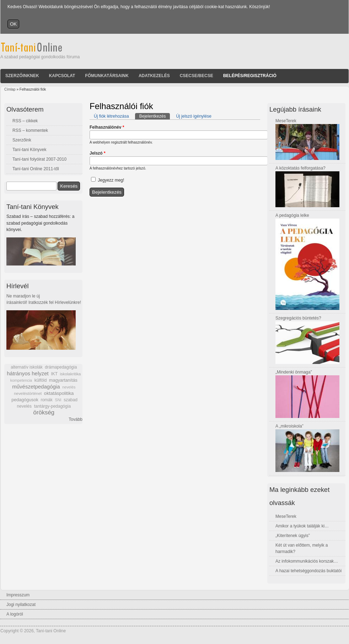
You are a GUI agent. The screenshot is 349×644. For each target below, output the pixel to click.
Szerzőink (22, 140)
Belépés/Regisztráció (250, 76)
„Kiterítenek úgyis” (293, 536)
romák (46, 400)
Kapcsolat (62, 76)
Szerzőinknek (22, 76)
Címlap (10, 89)
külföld (41, 380)
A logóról (15, 614)
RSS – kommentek (30, 130)
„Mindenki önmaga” (294, 372)
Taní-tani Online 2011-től (36, 169)
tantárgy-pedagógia (52, 406)
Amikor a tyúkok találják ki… (302, 526)
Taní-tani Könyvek (29, 150)
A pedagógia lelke (292, 215)
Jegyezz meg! (111, 180)
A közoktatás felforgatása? (300, 168)
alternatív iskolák (26, 367)
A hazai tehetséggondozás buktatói (308, 571)
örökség (44, 412)
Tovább (76, 419)
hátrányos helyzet (28, 373)
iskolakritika (71, 374)
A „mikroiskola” (289, 426)
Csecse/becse (197, 76)
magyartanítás (63, 380)
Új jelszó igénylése (194, 116)
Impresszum (18, 595)
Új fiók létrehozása (111, 116)
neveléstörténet (28, 393)
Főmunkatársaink (107, 76)
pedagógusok (25, 400)
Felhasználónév (107, 127)
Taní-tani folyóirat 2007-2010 (39, 159)
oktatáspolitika (59, 393)
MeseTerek (286, 121)
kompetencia (21, 380)
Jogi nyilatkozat (21, 605)
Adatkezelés (154, 76)
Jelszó (98, 153)
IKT (54, 374)
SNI (58, 400)
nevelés (69, 387)
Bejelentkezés (155, 116)
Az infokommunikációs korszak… (307, 561)
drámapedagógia (61, 367)
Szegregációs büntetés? (298, 318)
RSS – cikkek (25, 121)
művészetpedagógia (36, 387)
